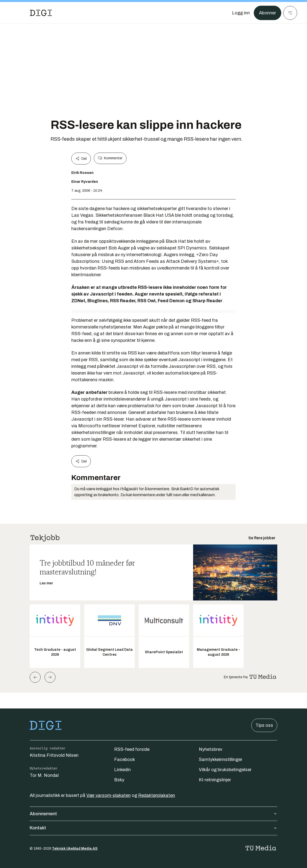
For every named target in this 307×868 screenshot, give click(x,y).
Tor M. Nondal (44, 775)
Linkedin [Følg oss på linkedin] (122, 770)
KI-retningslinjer (215, 780)
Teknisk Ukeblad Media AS (75, 849)
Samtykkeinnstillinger (221, 759)
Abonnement (153, 814)
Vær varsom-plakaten (109, 795)
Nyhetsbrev (211, 749)
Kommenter (110, 158)
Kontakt (153, 828)
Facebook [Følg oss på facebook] (125, 759)
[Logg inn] (241, 13)
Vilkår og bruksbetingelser (225, 770)
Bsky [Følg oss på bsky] (119, 780)
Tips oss (264, 725)
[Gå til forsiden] (41, 13)
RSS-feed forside (132, 749)
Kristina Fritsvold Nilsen (54, 755)
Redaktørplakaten (157, 795)
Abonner (268, 13)
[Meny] (290, 13)
